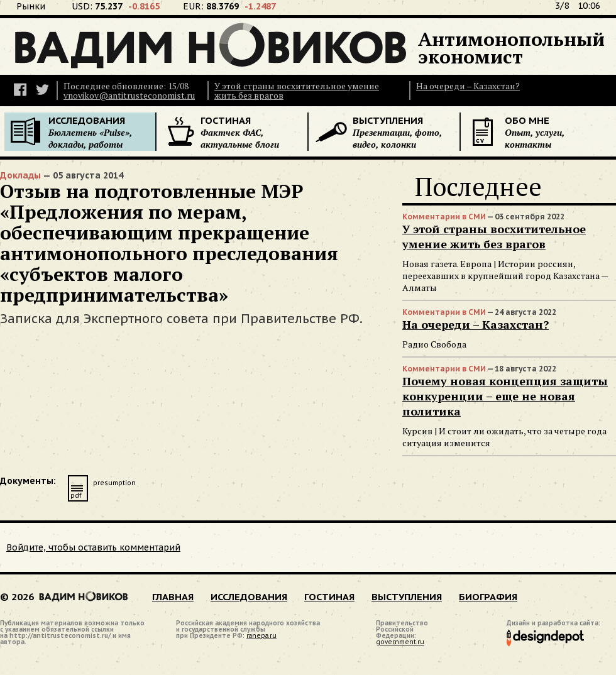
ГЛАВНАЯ (173, 597)
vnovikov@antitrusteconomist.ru (129, 95)
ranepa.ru (261, 636)
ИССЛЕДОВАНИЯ (249, 597)
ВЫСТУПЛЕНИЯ (407, 597)
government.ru (400, 642)
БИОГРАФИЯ (488, 597)
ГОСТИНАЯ (329, 597)
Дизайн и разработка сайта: (553, 624)
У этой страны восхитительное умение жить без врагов (297, 91)
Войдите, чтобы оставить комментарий (93, 547)
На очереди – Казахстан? (468, 86)
